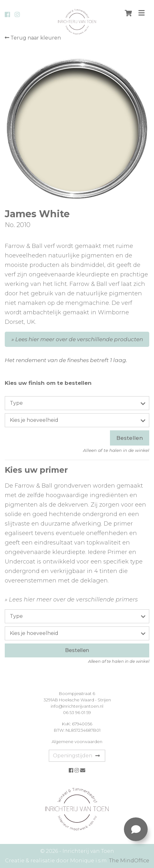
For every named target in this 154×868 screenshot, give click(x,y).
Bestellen (130, 438)
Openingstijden (76, 756)
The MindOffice (129, 861)
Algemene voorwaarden (77, 742)
